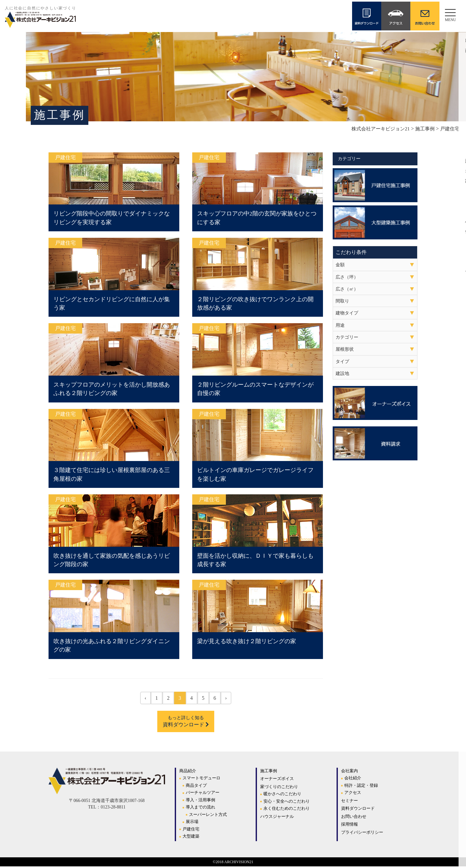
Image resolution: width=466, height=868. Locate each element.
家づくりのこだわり (279, 788)
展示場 (192, 823)
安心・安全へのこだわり (287, 803)
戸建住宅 (191, 831)
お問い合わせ (354, 818)
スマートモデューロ (201, 780)
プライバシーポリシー (362, 834)
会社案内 (349, 772)
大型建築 (191, 838)
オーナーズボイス (277, 780)
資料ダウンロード (186, 723)
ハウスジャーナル (277, 818)
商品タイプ (196, 787)
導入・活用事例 (200, 802)
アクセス (353, 794)
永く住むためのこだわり (287, 810)
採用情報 (349, 826)
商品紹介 (188, 772)
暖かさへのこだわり (282, 795)
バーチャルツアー (203, 794)
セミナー (349, 802)
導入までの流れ (200, 809)
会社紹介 (353, 780)
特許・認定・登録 (361, 787)
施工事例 (269, 772)
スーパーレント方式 (208, 816)
